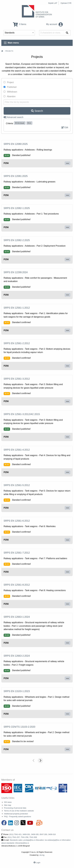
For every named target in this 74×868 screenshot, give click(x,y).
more (68, 163)
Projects (9, 51)
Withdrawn (10, 92)
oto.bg (42, 855)
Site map (8, 805)
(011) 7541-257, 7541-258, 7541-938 (22, 837)
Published (10, 87)
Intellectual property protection (16, 814)
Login (38, 863)
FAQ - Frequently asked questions (18, 817)
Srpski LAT (53, 3)
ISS (29, 123)
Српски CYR (66, 3)
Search (37, 111)
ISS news (8, 802)
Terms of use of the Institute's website (19, 811)
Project (9, 82)
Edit (65, 127)
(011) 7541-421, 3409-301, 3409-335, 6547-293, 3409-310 (33, 834)
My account (54, 24)
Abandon (10, 96)
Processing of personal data (15, 808)
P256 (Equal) (20, 123)
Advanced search (13, 117)
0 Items (20, 24)
